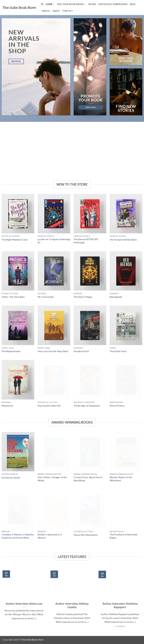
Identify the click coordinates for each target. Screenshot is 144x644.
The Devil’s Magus (83, 297)
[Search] (42, 4)
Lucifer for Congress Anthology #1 (54, 241)
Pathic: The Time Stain (13, 297)
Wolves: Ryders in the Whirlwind (121, 479)
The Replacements (11, 351)
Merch (46, 11)
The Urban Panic (118, 351)
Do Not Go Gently (11, 478)
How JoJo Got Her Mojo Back (53, 351)
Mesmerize (7, 406)
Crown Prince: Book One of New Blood (88, 479)
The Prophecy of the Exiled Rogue (123, 536)
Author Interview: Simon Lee (24, 604)
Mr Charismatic (46, 297)
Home (50, 4)
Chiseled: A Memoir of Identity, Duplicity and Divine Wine (18, 536)
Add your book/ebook (72, 4)
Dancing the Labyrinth (49, 406)
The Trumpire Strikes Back (123, 240)
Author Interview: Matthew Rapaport (120, 606)
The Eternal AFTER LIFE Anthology (86, 241)
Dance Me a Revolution (86, 535)
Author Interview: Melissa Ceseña (72, 606)
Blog (133, 4)
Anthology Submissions (113, 4)
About (56, 11)
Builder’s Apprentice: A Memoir (50, 536)
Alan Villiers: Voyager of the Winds (52, 479)
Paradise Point (81, 351)
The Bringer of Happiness (87, 406)
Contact (68, 11)
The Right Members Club (14, 240)
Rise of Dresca (117, 406)
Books (92, 4)
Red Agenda (116, 297)
